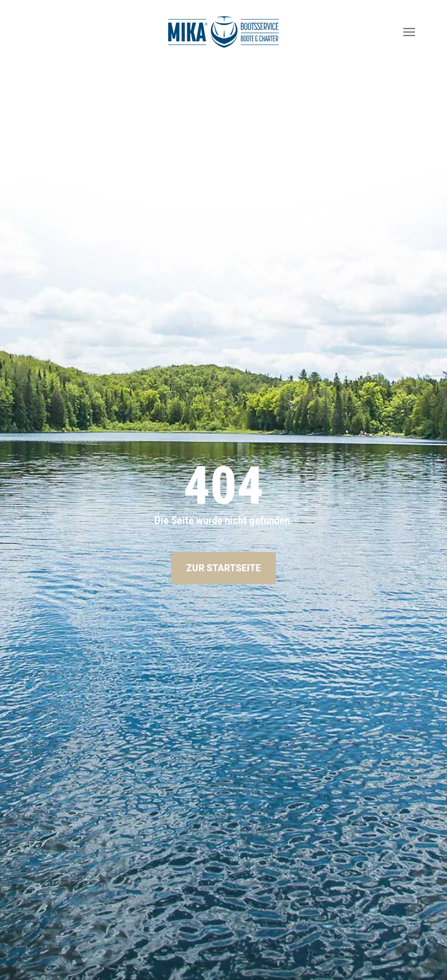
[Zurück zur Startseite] (223, 32)
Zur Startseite (223, 568)
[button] (409, 32)
